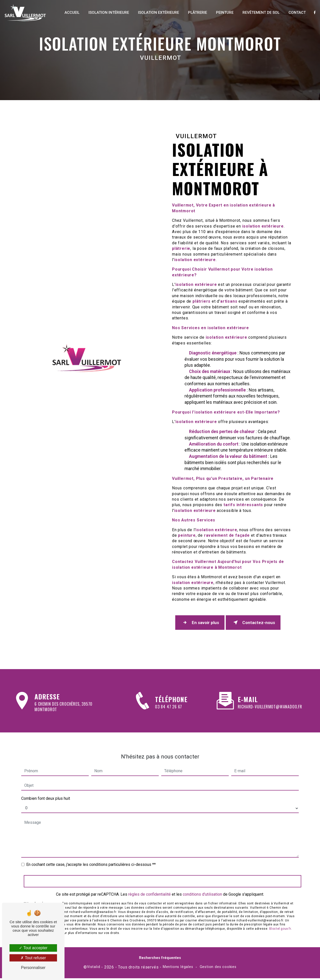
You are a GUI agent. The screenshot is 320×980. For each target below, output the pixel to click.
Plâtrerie (194, 13)
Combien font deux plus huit (46, 782)
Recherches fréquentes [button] (160, 960)
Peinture (222, 13)
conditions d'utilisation (202, 878)
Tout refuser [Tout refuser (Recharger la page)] (33, 958)
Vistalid (93, 969)
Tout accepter (33, 948)
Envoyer (163, 865)
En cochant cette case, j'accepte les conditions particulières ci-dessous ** (91, 848)
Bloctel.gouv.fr (280, 913)
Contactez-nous (259, 624)
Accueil (69, 13)
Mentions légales (178, 969)
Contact (294, 13)
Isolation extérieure (155, 13)
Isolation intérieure (106, 13)
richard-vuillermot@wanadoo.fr (270, 691)
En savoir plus (202, 624)
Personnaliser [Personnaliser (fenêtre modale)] (33, 968)
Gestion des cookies (218, 969)
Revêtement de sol (258, 13)
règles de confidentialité (149, 878)
